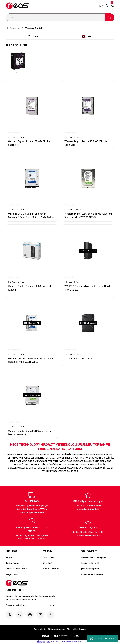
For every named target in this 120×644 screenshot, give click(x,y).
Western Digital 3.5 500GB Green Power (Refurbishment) (30, 433)
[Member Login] (107, 6)
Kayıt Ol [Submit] (54, 605)
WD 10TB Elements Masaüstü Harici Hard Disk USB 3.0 (87, 288)
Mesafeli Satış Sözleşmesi (94, 557)
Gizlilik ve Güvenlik (90, 563)
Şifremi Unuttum (51, 569)
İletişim (9, 557)
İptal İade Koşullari (90, 569)
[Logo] (18, 6)
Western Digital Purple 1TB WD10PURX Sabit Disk (29, 143)
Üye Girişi (48, 563)
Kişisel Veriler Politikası (92, 574)
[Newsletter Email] (32, 606)
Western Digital (34, 28)
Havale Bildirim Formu (16, 569)
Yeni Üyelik (49, 557)
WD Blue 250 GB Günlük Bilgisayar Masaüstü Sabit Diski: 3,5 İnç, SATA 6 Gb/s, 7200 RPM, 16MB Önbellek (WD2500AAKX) (32, 216)
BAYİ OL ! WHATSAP (103, 639)
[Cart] (112, 6)
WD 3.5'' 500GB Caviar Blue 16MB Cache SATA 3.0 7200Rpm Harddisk (31, 360)
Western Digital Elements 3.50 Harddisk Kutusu (30, 288)
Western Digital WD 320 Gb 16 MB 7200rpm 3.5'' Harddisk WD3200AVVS (88, 215)
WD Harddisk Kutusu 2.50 (78, 358)
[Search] (60, 17)
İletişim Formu (12, 563)
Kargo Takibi (12, 574)
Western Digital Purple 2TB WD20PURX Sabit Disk (86, 143)
